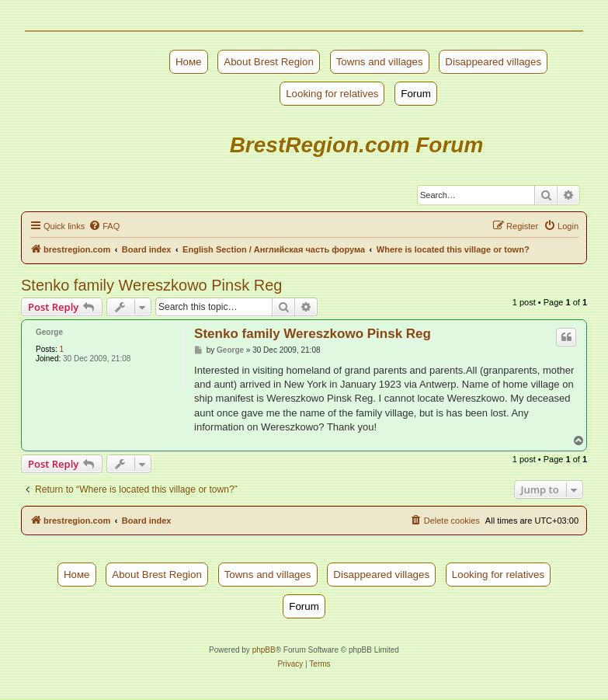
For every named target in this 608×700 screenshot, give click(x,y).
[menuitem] (104, 226)
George (49, 332)
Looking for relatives (332, 94)
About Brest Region (269, 62)
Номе (189, 62)
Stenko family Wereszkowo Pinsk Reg (151, 285)
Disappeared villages (493, 62)
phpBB (264, 650)
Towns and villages (380, 62)
